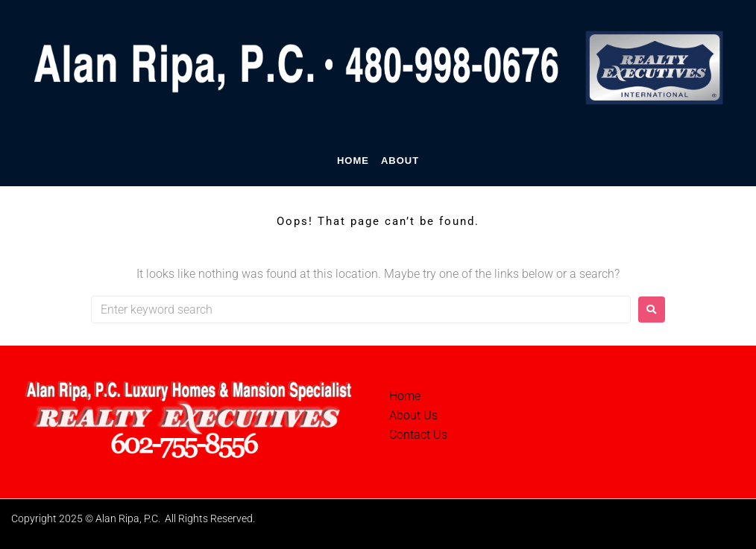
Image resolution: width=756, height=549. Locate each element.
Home (405, 396)
